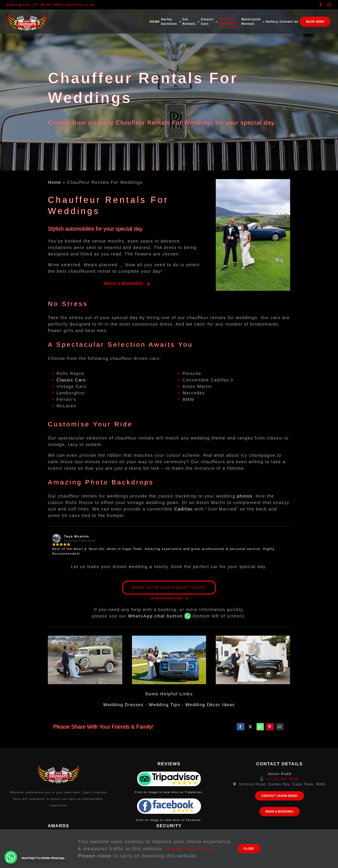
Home (54, 182)
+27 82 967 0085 (47, 5)
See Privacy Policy (189, 849)
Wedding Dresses (123, 705)
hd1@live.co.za (80, 5)
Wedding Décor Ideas (210, 705)
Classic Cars (71, 380)
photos (245, 496)
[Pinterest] (270, 727)
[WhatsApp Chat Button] (11, 857)
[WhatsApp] (260, 727)
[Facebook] (241, 727)
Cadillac (184, 509)
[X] (250, 727)
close (249, 849)
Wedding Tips (164, 705)
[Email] (280, 727)
